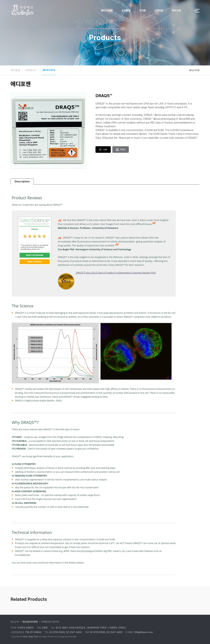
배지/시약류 (107, 11)
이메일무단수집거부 (50, 622)
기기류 (142, 11)
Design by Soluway (67, 637)
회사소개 (176, 11)
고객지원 (159, 11)
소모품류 (126, 11)
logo (31, 11)
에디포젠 (15, 70)
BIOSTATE (49, 70)
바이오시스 (31, 70)
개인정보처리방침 (30, 622)
